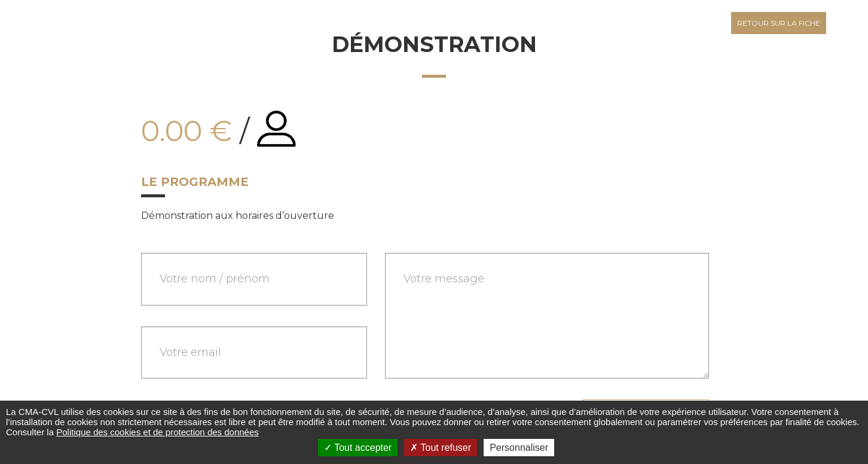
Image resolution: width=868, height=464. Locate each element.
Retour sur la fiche (779, 23)
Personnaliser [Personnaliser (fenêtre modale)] (519, 448)
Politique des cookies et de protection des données (158, 432)
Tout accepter (358, 448)
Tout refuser (441, 448)
